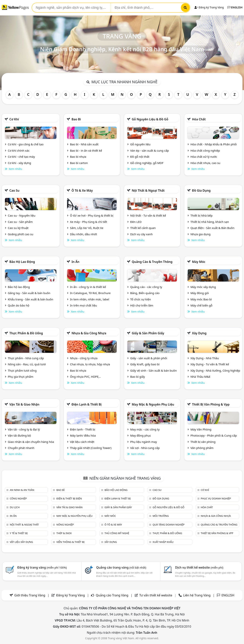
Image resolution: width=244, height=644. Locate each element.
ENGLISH (235, 7)
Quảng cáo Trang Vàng (112, 595)
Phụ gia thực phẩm (21, 377)
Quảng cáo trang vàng (121, 567)
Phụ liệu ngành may (144, 442)
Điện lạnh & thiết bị (87, 404)
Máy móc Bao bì (201, 299)
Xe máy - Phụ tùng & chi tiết (89, 222)
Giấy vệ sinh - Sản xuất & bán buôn (153, 370)
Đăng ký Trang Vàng (209, 7)
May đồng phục (141, 435)
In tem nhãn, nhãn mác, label (90, 299)
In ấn (75, 262)
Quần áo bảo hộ (19, 305)
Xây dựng (199, 333)
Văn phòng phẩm (202, 448)
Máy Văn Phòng (201, 429)
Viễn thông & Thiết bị (70, 542)
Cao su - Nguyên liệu (22, 215)
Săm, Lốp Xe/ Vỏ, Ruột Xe (87, 228)
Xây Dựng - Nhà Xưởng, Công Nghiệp (215, 370)
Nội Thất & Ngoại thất (148, 190)
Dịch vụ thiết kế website (199, 567)
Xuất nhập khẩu (163, 542)
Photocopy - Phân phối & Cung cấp (214, 435)
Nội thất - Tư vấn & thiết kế (148, 215)
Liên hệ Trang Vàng (197, 595)
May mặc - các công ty (145, 429)
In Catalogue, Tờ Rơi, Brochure (90, 293)
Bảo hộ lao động (22, 262)
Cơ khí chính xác (19, 150)
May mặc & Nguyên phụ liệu (153, 404)
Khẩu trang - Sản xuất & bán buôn (30, 299)
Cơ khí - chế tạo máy (21, 157)
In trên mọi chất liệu (83, 305)
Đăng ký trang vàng (42, 567)
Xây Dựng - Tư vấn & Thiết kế (210, 364)
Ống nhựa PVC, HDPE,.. (85, 377)
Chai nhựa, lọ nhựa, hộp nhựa (90, 364)
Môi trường (161, 516)
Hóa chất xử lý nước (204, 157)
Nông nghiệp (65, 525)
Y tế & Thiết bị (19, 533)
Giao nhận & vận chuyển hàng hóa (31, 442)
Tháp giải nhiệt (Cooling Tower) (91, 448)
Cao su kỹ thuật (18, 228)
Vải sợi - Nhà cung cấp (145, 448)
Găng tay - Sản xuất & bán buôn (29, 293)
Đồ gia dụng (201, 190)
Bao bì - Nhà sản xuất (84, 144)
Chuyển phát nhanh (21, 448)
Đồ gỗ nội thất (140, 157)
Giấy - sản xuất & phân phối (149, 358)
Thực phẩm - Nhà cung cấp (26, 358)
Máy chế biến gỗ (201, 305)
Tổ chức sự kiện (141, 299)
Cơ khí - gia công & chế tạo (26, 144)
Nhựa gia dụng (201, 234)
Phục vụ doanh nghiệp (216, 498)
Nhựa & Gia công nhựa (89, 333)
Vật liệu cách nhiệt (82, 442)
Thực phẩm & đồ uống (26, 333)
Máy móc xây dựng (203, 287)
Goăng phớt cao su (21, 234)
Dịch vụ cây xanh (141, 234)
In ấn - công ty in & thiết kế (88, 287)
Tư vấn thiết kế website (156, 595)
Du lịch (15, 507)
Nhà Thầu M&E (200, 377)
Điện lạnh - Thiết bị (83, 429)
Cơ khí (14, 119)
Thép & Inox (64, 533)
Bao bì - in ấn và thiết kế (86, 150)
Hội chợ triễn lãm (142, 305)
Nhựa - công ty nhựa (84, 358)
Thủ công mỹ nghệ (117, 533)
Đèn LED (136, 222)
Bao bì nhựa (78, 157)
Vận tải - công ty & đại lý (24, 429)
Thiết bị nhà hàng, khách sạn (210, 222)
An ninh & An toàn (22, 490)
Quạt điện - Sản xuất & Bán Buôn (212, 228)
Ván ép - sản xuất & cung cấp (150, 150)
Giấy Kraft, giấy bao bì (145, 364)
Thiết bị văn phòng (203, 442)
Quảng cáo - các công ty (146, 287)
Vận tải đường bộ (19, 435)
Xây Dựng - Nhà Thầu (205, 358)
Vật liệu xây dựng (21, 542)
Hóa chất (199, 119)
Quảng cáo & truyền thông (152, 262)
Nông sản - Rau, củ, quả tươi (27, 364)
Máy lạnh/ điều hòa (83, 435)
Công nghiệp (18, 498)
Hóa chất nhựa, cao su (205, 163)
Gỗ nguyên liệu (140, 144)
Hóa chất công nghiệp (205, 150)
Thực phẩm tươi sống (22, 370)
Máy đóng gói (200, 293)
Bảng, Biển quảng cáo (145, 293)
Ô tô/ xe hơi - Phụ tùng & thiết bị (92, 215)
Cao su (14, 190)
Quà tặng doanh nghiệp (169, 525)
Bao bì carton (79, 163)
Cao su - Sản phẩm (20, 222)
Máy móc (199, 262)
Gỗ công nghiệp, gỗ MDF (147, 163)
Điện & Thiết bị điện (69, 498)
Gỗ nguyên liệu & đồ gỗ (150, 119)
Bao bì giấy (138, 377)
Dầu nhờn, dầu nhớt (83, 234)
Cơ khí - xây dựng (19, 163)
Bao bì (76, 119)
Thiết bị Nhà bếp (201, 215)
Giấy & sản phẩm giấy (148, 333)
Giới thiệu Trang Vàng (30, 595)
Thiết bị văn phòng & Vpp (211, 404)
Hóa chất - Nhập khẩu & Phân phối (214, 144)
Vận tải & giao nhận (24, 404)
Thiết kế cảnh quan (143, 228)
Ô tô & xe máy (82, 190)
